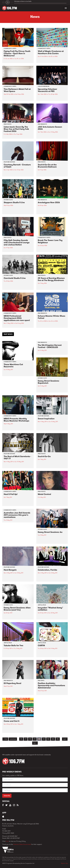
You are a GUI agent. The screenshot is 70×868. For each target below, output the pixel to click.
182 (48, 739)
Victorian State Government (22, 844)
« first (5, 739)
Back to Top (64, 863)
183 (53, 739)
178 (30, 739)
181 (44, 739)
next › (65, 739)
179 (35, 739)
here (7, 841)
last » (35, 743)
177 (26, 739)
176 (21, 739)
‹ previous (13, 739)
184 (58, 739)
